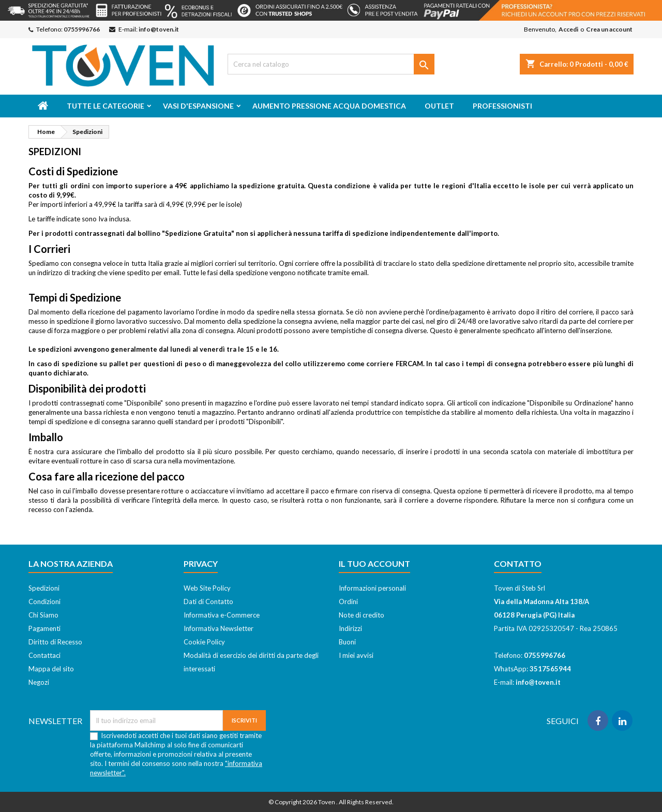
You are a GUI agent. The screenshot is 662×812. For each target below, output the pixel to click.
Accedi (568, 29)
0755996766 (82, 29)
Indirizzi (350, 628)
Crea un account (609, 29)
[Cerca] (331, 64)
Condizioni (44, 602)
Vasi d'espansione (198, 106)
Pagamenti (44, 628)
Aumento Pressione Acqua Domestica (329, 106)
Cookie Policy (204, 642)
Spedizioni (44, 588)
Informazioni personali (372, 588)
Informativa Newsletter (219, 628)
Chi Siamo (43, 615)
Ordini (348, 602)
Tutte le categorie (106, 106)
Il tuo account (374, 563)
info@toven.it (159, 29)
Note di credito (362, 615)
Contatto (518, 563)
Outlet (439, 106)
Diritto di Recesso (55, 642)
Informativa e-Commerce (222, 615)
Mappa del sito (51, 669)
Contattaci (44, 655)
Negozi (39, 682)
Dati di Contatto (208, 602)
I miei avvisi (356, 655)
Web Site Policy (207, 588)
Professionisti (502, 106)
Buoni (347, 642)
